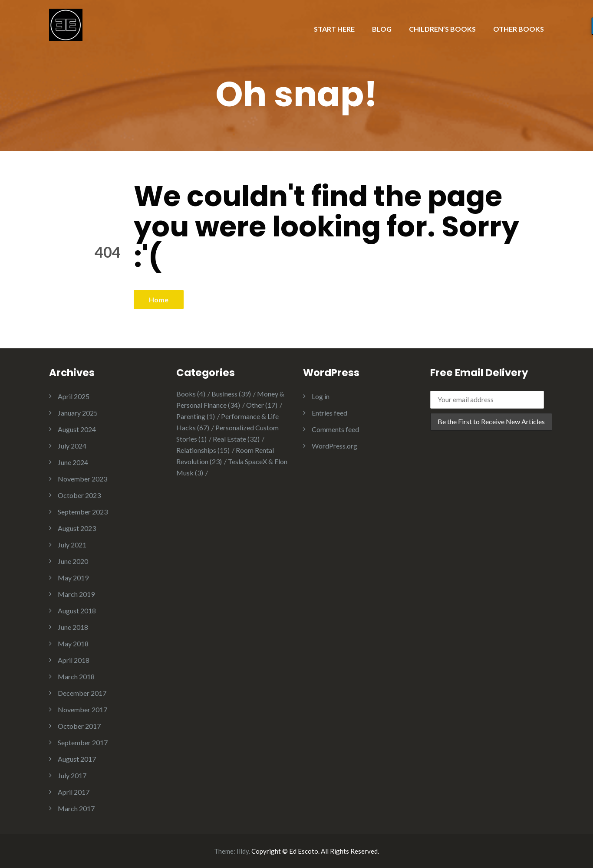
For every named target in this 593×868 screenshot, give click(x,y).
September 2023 (83, 512)
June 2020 (73, 561)
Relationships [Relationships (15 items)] (203, 450)
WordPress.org (334, 446)
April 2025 (74, 396)
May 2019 (73, 578)
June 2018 (73, 627)
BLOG (382, 29)
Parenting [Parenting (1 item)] (196, 416)
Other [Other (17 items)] (262, 405)
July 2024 (72, 446)
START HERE (334, 29)
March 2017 (76, 808)
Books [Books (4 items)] (191, 394)
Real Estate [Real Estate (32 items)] (236, 439)
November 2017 (82, 709)
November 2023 (82, 479)
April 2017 (74, 792)
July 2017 (72, 775)
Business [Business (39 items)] (231, 394)
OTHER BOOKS (519, 29)
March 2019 (76, 594)
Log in (321, 396)
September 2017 (83, 742)
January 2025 (78, 413)
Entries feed (329, 413)
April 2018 (74, 660)
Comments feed (335, 429)
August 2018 (77, 611)
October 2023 (79, 495)
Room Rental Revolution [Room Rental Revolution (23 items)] (225, 456)
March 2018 (76, 676)
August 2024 (77, 429)
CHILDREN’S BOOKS (442, 29)
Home (159, 300)
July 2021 (72, 545)
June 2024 (73, 462)
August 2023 (77, 528)
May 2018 (73, 644)
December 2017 (82, 693)
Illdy (243, 851)
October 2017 (79, 726)
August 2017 (77, 759)
